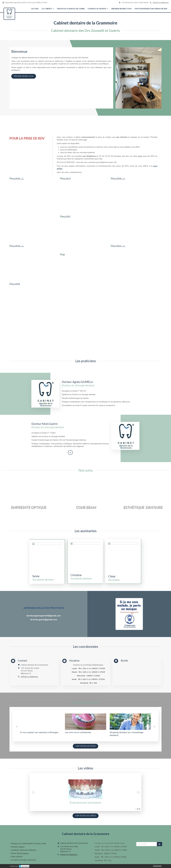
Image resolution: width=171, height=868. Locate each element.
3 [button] (140, 809)
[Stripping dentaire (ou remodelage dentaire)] (130, 722)
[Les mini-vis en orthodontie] (86, 722)
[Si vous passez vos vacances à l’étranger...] (41, 722)
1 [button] (136, 809)
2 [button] (138, 809)
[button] (28, 501)
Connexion (157, 866)
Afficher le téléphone (161, 3)
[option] (41, 724)
